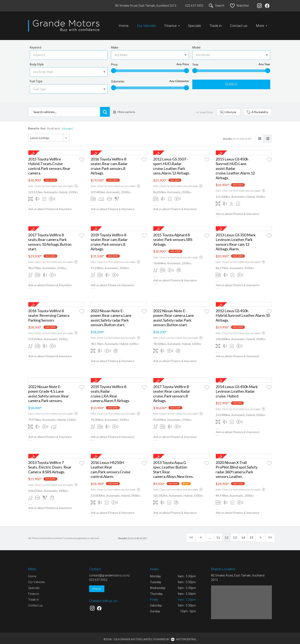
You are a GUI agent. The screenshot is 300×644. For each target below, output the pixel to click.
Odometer (118, 78)
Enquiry (97, 585)
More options (124, 108)
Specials (194, 24)
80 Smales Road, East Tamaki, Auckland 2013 (146, 6)
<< (196, 534)
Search (217, 6)
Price (114, 61)
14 (246, 534)
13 (237, 534)
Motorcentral (184, 636)
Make (115, 44)
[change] (67, 125)
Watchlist (239, 6)
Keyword (36, 44)
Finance (172, 24)
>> (271, 534)
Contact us (239, 24)
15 (254, 534)
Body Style (37, 61)
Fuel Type (36, 78)
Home (124, 24)
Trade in (216, 24)
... (212, 534)
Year (195, 61)
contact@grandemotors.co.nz (109, 572)
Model (196, 44)
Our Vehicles (147, 24)
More (262, 24)
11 (221, 534)
